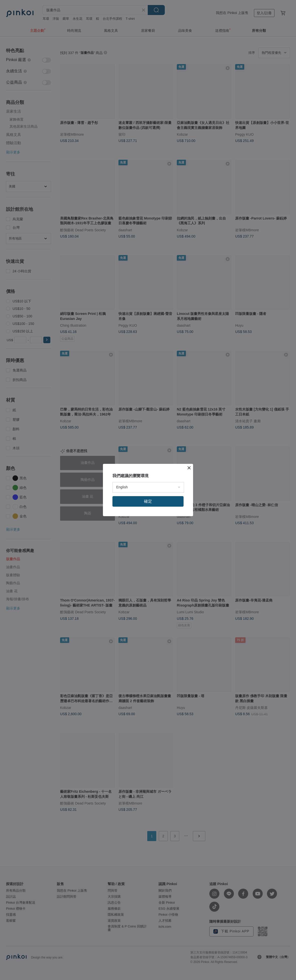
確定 (148, 501)
